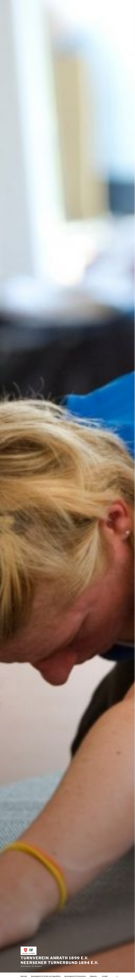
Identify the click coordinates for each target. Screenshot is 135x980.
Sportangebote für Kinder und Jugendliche (46, 976)
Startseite (24, 976)
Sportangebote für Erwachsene (75, 976)
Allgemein (94, 976)
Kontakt (105, 976)
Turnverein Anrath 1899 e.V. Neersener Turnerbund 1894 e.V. (60, 960)
